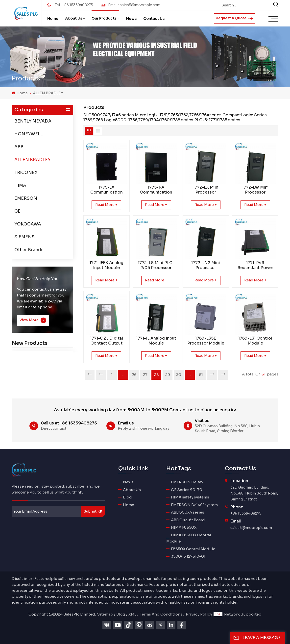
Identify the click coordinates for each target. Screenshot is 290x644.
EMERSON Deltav (187, 482)
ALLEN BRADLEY (48, 93)
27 (145, 375)
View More (33, 320)
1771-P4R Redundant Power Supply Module (255, 265)
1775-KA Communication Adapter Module (156, 190)
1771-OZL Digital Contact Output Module (107, 341)
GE (17, 211)
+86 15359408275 (246, 513)
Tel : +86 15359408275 (74, 5)
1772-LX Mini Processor (206, 190)
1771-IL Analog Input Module (156, 341)
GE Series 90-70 (187, 490)
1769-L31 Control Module (255, 341)
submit (93, 511)
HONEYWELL (29, 134)
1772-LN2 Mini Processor (206, 265)
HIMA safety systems (190, 497)
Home (53, 18)
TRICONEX (26, 173)
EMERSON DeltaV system (194, 505)
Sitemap (105, 614)
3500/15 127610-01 (188, 556)
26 (134, 375)
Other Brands (29, 250)
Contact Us (154, 18)
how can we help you (38, 279)
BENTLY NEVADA (33, 121)
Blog (127, 497)
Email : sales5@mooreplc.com (134, 5)
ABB (19, 147)
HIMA (20, 186)
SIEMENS (24, 237)
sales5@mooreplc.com (251, 528)
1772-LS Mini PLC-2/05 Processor (156, 265)
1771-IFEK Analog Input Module (107, 265)
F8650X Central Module (193, 549)
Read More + (106, 205)
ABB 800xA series (188, 512)
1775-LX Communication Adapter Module (107, 190)
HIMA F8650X (184, 527)
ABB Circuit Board (188, 520)
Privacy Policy (199, 614)
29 (168, 375)
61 (201, 375)
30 (179, 375)
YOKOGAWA (28, 224)
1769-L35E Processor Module (206, 341)
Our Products (104, 18)
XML (132, 614)
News (131, 18)
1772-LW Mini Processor (255, 190)
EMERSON (26, 198)
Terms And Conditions (161, 614)
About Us (74, 18)
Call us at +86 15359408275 (69, 423)
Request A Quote (234, 18)
